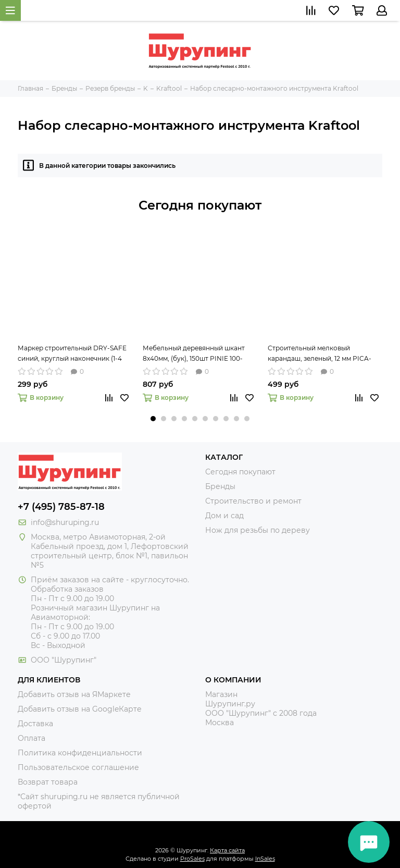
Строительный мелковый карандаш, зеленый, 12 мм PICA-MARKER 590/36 (320, 354)
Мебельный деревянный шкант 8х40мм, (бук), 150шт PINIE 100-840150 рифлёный (194, 354)
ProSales (192, 859)
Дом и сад (224, 516)
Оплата (32, 738)
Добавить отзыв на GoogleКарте (80, 709)
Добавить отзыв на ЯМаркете (74, 694)
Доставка (35, 724)
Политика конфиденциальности (80, 753)
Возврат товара (48, 782)
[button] (153, 419)
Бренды (220, 486)
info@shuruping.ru (65, 522)
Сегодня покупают (200, 205)
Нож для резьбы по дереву (258, 530)
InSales (265, 859)
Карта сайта (227, 850)
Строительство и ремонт (253, 501)
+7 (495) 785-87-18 (61, 507)
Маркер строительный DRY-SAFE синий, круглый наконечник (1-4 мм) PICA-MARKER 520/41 (72, 354)
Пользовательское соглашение (78, 767)
